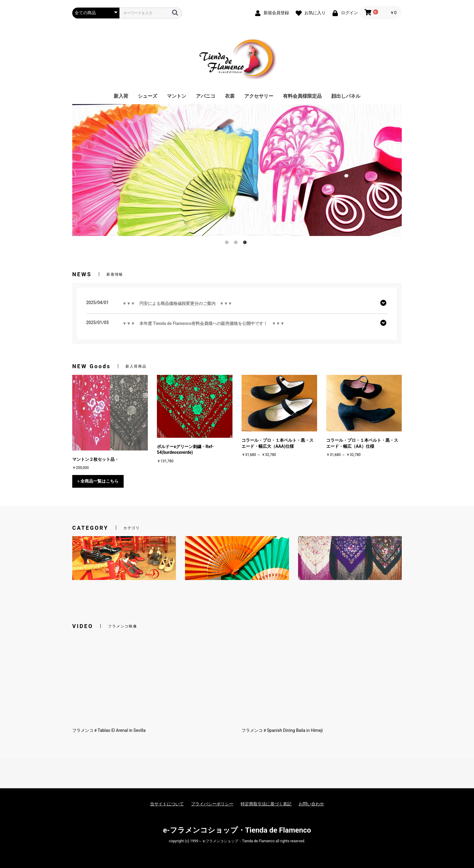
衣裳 (230, 96)
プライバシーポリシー (212, 804)
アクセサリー (259, 96)
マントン (177, 96)
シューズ (148, 96)
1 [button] (228, 244)
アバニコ (206, 96)
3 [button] (246, 244)
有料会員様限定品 (302, 96)
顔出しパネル (346, 96)
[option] (237, 170)
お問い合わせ (311, 804)
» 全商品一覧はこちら (98, 481)
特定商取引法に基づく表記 (266, 804)
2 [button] (237, 244)
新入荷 (121, 96)
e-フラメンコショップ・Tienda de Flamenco (237, 830)
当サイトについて (167, 804)
